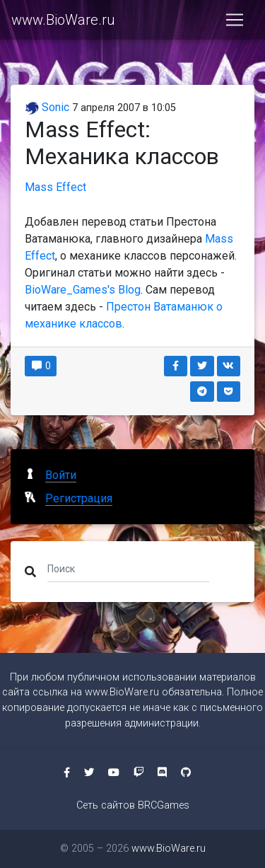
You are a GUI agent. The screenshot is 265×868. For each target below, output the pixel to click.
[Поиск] (128, 569)
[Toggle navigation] (235, 20)
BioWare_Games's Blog (83, 290)
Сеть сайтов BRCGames (133, 805)
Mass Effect (55, 187)
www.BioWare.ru (63, 20)
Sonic (47, 107)
